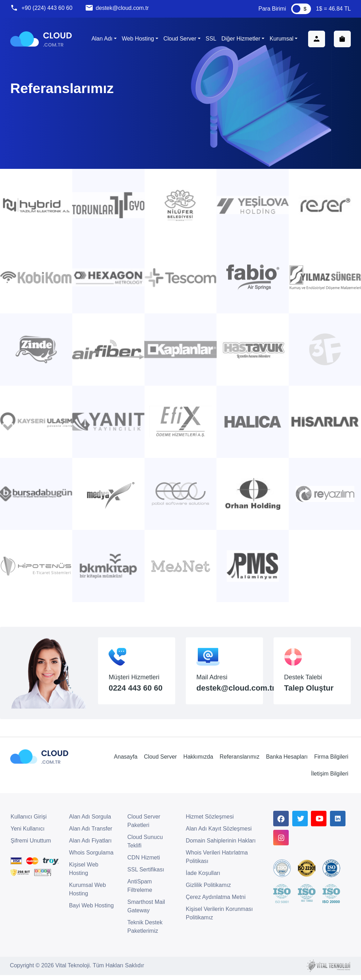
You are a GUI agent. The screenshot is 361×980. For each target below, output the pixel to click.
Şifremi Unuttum (31, 846)
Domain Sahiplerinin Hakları (221, 846)
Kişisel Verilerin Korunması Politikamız (219, 918)
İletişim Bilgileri (329, 779)
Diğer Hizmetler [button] (240, 39)
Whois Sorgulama (91, 858)
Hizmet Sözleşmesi (210, 822)
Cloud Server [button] (179, 39)
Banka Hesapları (286, 761)
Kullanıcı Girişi (29, 822)
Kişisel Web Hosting (84, 874)
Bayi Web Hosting (91, 911)
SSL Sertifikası (146, 875)
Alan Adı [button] (102, 39)
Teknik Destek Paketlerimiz (145, 932)
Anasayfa (125, 761)
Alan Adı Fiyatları (90, 846)
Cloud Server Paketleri (144, 826)
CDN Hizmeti (143, 863)
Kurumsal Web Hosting (88, 895)
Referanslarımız (239, 761)
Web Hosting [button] (137, 39)
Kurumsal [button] (281, 39)
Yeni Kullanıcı (27, 834)
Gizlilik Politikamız (208, 890)
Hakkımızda (198, 761)
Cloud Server (160, 761)
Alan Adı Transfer (91, 834)
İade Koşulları (203, 878)
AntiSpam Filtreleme (140, 891)
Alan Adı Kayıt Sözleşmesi (219, 834)
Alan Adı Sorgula (90, 822)
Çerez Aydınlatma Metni (216, 902)
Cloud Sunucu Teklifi (145, 847)
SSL (210, 39)
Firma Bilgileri (331, 761)
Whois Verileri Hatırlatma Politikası (217, 862)
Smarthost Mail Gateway (146, 911)
